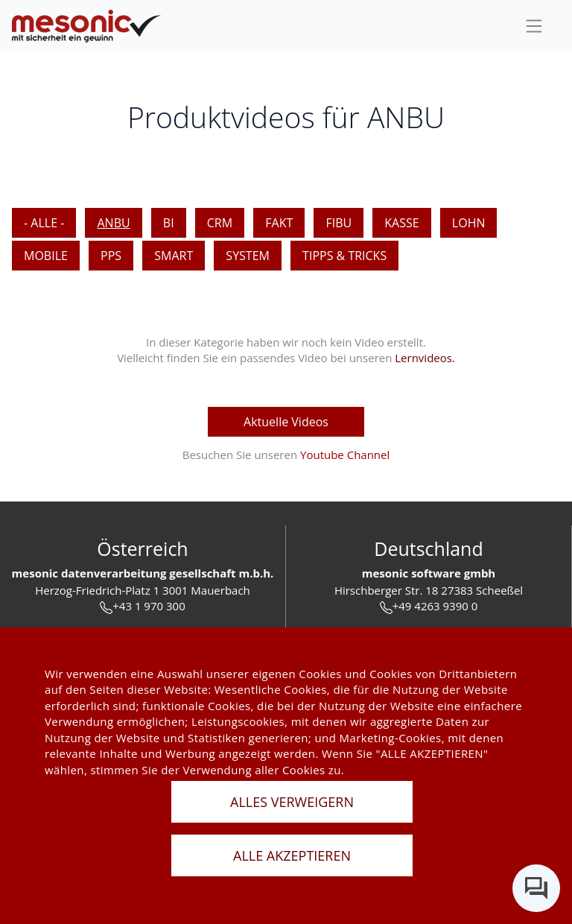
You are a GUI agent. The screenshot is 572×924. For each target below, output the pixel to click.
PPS (111, 256)
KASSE (401, 223)
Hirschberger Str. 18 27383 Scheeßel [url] (429, 590)
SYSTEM (248, 256)
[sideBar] (534, 26)
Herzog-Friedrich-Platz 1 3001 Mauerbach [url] (143, 590)
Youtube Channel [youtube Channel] (345, 455)
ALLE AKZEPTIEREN (292, 855)
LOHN (469, 223)
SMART (174, 256)
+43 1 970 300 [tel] (142, 606)
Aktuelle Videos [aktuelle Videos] (286, 422)
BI (169, 223)
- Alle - (44, 223)
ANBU (113, 223)
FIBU (339, 223)
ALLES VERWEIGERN (292, 802)
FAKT (279, 223)
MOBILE (46, 256)
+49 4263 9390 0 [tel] (429, 606)
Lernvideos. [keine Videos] (425, 358)
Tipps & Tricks (344, 256)
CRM (220, 223)
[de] (86, 26)
